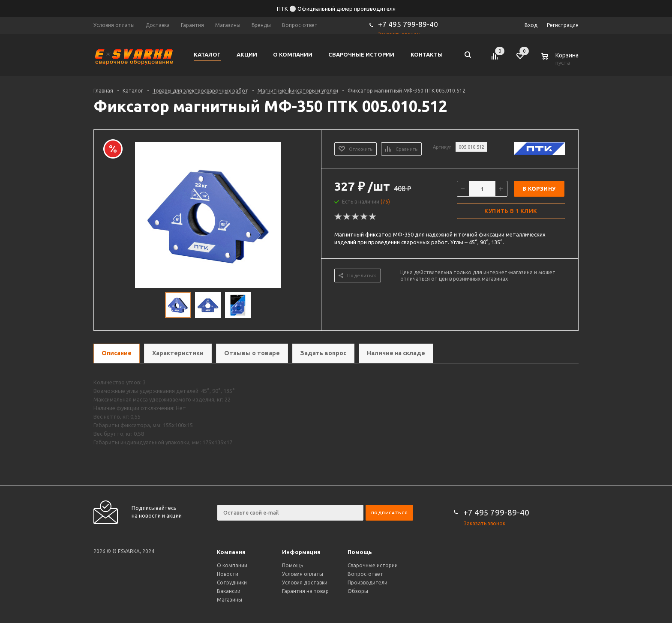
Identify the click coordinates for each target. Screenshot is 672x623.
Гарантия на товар (305, 591)
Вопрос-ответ (365, 574)
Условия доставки (305, 583)
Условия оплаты (303, 574)
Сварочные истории (373, 565)
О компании (232, 565)
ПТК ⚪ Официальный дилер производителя (336, 9)
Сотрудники (232, 583)
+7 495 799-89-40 (408, 24)
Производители (367, 583)
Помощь (360, 552)
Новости (228, 574)
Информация (301, 552)
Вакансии (229, 591)
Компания (231, 552)
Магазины (229, 600)
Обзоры (358, 591)
